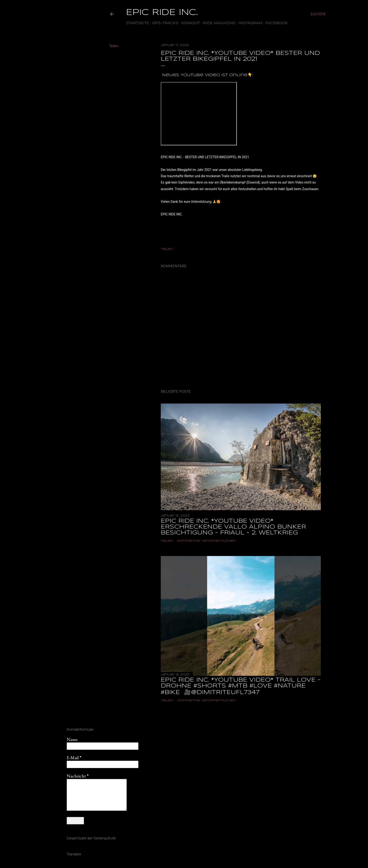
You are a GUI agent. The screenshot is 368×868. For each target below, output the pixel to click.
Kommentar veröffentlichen (207, 541)
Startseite (138, 23)
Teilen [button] (114, 46)
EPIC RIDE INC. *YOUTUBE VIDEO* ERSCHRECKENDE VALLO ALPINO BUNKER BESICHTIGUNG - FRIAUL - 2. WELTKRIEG (233, 527)
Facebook (277, 23)
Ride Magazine (219, 23)
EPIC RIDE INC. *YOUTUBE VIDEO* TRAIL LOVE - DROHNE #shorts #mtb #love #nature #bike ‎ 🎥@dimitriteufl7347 (241, 686)
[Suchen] (318, 14)
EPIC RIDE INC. (162, 13)
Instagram (250, 23)
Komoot (191, 23)
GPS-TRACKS (165, 23)
